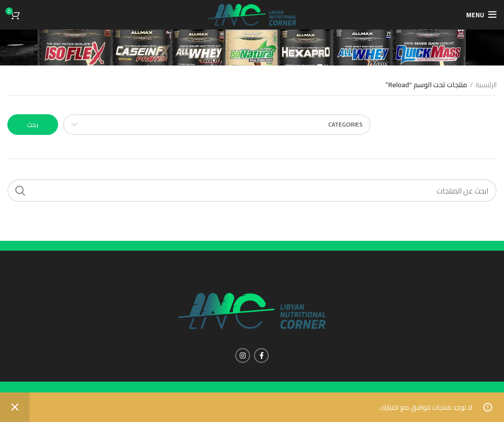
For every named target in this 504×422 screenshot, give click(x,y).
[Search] (252, 191)
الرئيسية (486, 85)
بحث (33, 125)
